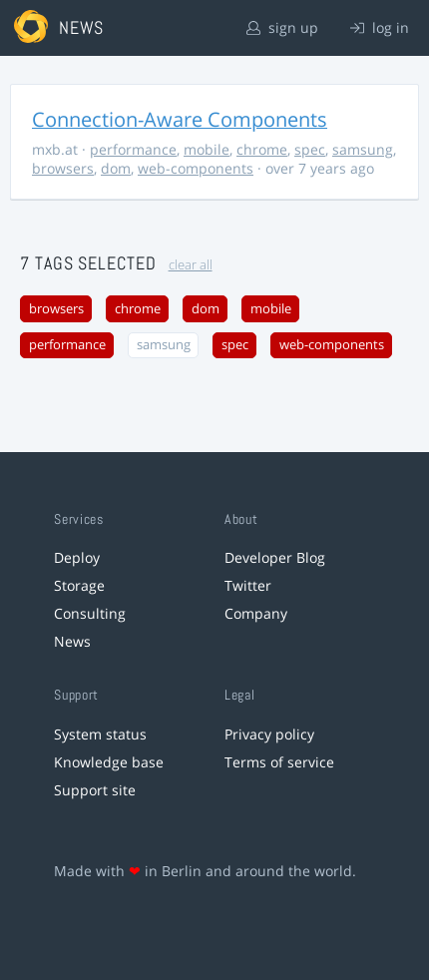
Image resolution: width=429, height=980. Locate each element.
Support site (95, 790)
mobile (207, 149)
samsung (363, 149)
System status (100, 734)
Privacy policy (269, 734)
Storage (79, 585)
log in (380, 27)
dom (116, 168)
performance (133, 149)
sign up (282, 27)
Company (256, 613)
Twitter (248, 585)
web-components (196, 168)
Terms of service (279, 762)
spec (310, 149)
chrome (262, 149)
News (72, 641)
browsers (63, 168)
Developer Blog (275, 557)
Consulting (90, 613)
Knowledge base (109, 762)
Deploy (77, 557)
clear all (191, 265)
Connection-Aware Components (180, 119)
